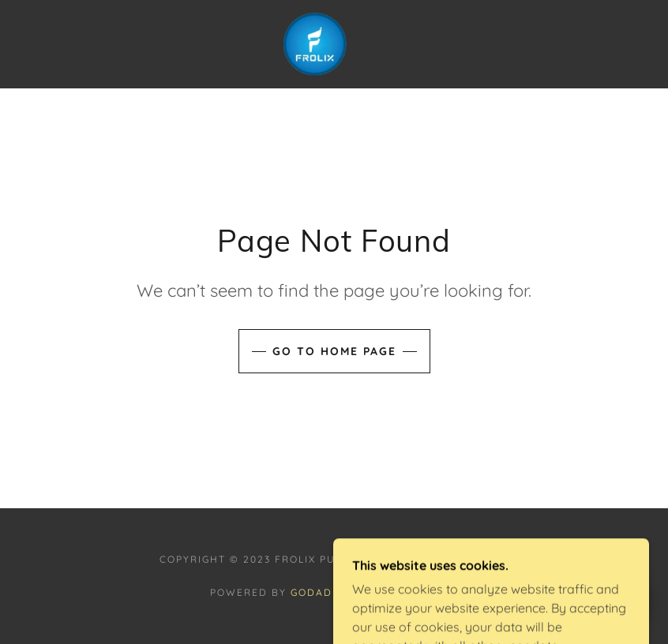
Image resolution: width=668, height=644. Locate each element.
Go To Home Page (334, 351)
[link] (315, 44)
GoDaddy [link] (319, 592)
